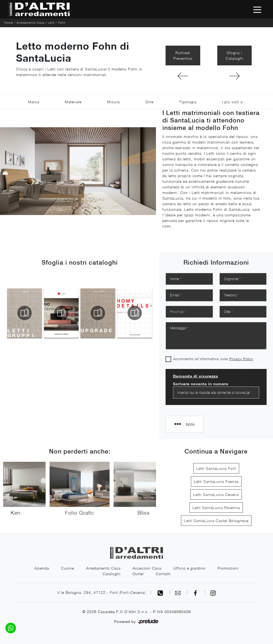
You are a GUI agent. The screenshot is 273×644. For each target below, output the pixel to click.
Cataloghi (112, 574)
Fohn (62, 23)
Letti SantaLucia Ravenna (216, 508)
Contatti (163, 574)
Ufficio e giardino (189, 568)
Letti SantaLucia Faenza (216, 481)
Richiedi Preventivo (183, 55)
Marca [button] (34, 102)
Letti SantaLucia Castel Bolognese (216, 521)
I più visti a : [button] (234, 102)
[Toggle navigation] (257, 9)
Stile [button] (149, 102)
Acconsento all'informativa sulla (213, 359)
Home (9, 23)
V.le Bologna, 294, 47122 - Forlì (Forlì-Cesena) (101, 592)
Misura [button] (113, 102)
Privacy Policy (241, 359)
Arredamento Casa (31, 23)
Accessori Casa (147, 568)
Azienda (42, 568)
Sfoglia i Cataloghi (234, 55)
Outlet (138, 574)
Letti (51, 23)
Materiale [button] (73, 102)
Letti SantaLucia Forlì (216, 468)
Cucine (68, 568)
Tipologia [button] (188, 102)
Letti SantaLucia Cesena (216, 494)
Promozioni (228, 568)
